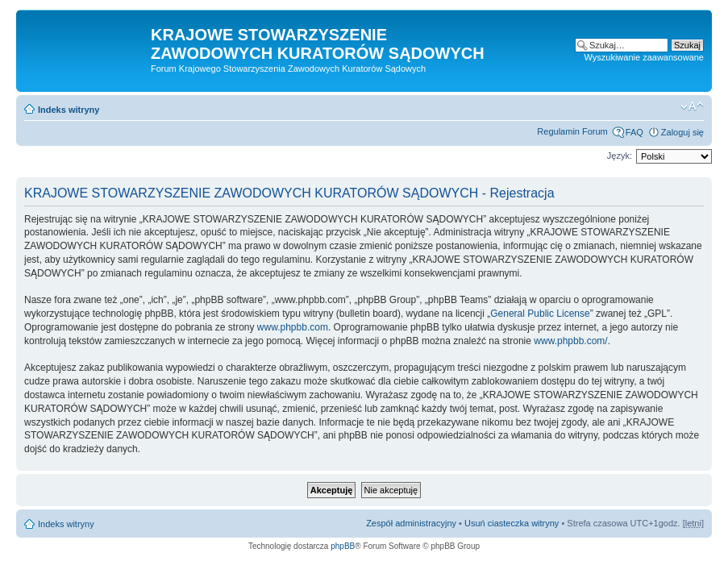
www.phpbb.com (293, 327)
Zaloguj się (682, 132)
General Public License (540, 314)
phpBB (343, 546)
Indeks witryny (69, 110)
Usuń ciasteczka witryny (512, 523)
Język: (620, 156)
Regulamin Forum (572, 131)
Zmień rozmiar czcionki (692, 106)
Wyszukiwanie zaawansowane (644, 57)
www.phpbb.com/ (570, 341)
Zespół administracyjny (411, 523)
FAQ (634, 132)
